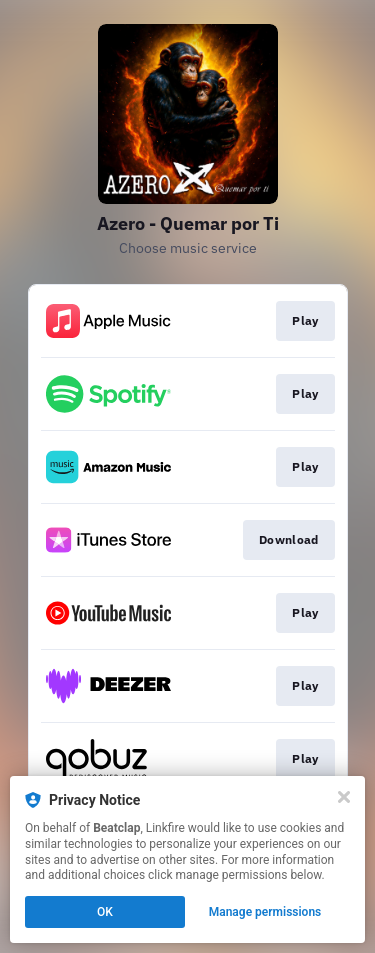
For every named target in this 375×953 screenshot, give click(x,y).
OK (105, 912)
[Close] (344, 797)
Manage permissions (265, 912)
